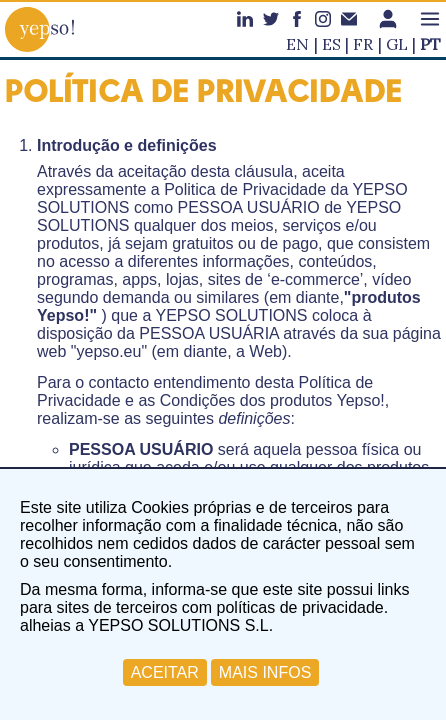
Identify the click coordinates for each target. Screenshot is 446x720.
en (297, 44)
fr (363, 44)
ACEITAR (165, 672)
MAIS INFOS (265, 672)
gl (397, 44)
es (331, 44)
